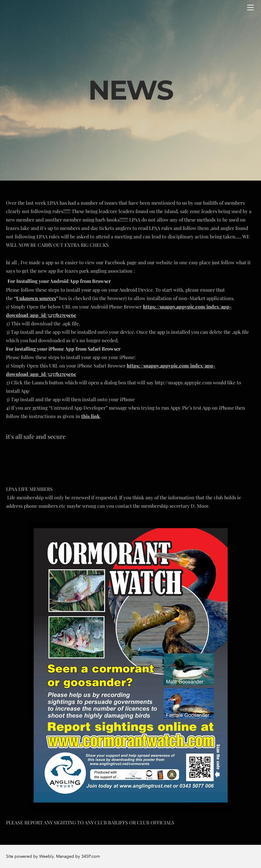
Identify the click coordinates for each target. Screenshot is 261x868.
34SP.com (91, 856)
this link (90, 416)
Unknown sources (36, 298)
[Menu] (250, 8)
